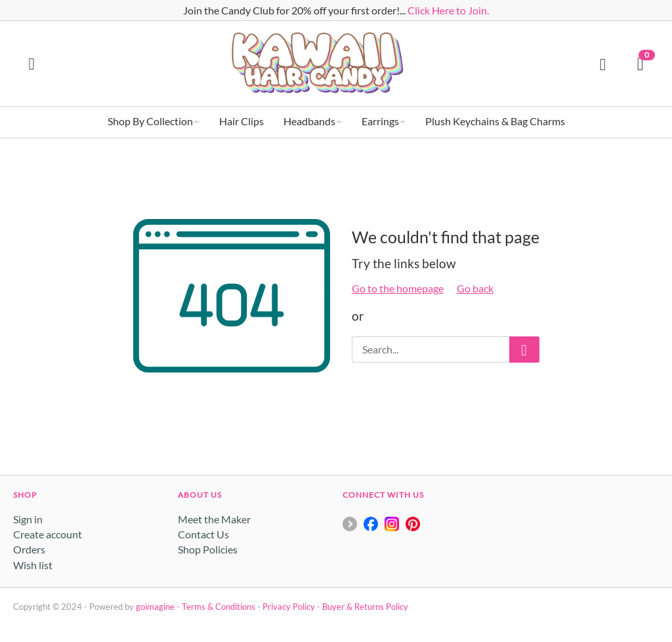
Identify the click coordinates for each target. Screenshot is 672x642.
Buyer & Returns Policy (365, 607)
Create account (48, 534)
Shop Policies (208, 549)
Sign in (28, 519)
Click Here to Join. (448, 10)
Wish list (33, 565)
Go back (475, 288)
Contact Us (203, 534)
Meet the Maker (214, 519)
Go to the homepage (398, 288)
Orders (29, 549)
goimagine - (159, 607)
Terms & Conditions (219, 607)
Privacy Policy (289, 607)
